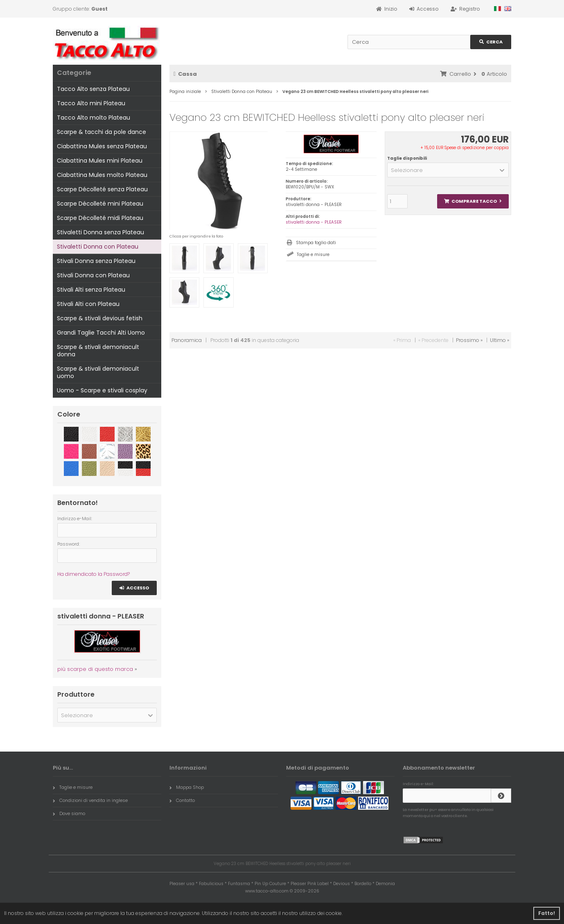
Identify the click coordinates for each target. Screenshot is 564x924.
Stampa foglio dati (316, 243)
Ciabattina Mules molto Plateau (102, 175)
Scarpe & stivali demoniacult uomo (98, 372)
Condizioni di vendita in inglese (90, 800)
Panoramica (187, 340)
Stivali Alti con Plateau (88, 304)
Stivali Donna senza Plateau (96, 261)
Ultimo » (500, 340)
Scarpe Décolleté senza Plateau (102, 189)
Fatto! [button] (547, 913)
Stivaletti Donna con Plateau (98, 247)
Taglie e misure (313, 255)
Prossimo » (469, 340)
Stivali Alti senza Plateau (91, 290)
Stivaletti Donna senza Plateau (100, 232)
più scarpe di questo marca (95, 669)
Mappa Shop (187, 787)
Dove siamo (69, 813)
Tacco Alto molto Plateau (94, 118)
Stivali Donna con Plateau (93, 275)
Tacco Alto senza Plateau (93, 89)
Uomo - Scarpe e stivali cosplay (102, 390)
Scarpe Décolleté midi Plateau (100, 218)
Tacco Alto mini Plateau (91, 103)
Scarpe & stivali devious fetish (100, 318)
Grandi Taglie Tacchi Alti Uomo (101, 333)
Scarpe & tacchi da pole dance (102, 132)
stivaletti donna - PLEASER (314, 222)
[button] (448, 170)
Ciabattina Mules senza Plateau (102, 146)
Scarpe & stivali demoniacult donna (98, 351)
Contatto (182, 800)
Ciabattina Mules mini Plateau (100, 161)
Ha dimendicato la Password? (94, 574)
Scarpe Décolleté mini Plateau (100, 204)
